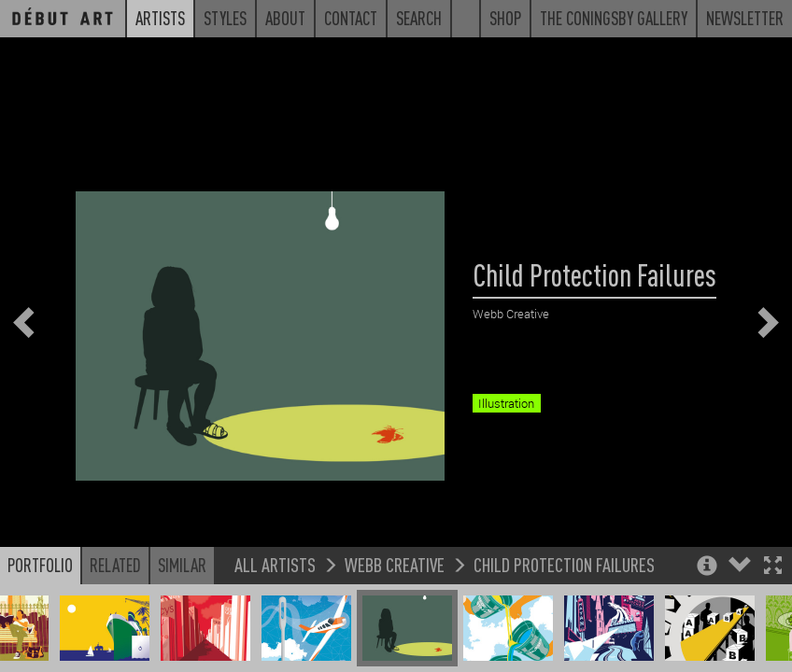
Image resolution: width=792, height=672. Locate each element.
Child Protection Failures (564, 578)
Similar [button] (182, 579)
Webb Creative (395, 578)
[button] (773, 581)
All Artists (275, 578)
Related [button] (115, 579)
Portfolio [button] (40, 579)
